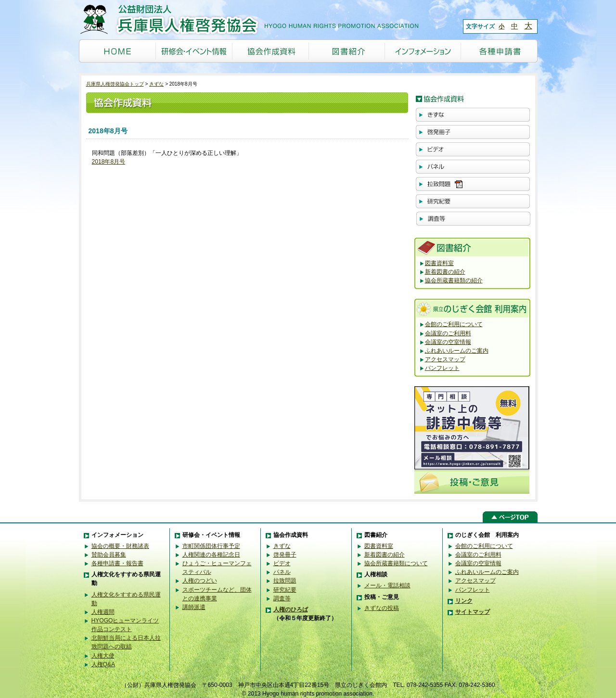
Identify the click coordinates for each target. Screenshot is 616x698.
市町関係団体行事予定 (211, 546)
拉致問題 (285, 581)
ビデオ (282, 563)
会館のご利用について (454, 324)
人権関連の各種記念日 (211, 555)
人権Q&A (103, 664)
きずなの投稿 (382, 608)
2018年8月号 (109, 162)
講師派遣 (194, 607)
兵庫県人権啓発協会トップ (115, 84)
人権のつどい (200, 581)
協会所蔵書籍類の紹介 (454, 280)
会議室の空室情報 (448, 342)
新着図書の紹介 (445, 272)
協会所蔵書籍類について (396, 563)
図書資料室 (439, 263)
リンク (464, 601)
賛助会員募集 (109, 555)
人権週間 (103, 612)
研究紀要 (285, 590)
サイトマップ (473, 612)
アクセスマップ (445, 359)
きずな (156, 84)
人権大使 (103, 656)
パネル (282, 572)
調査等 (282, 598)
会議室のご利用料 (448, 333)
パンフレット (442, 368)
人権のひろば (291, 609)
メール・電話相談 (387, 585)
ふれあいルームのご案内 (457, 351)
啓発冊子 (285, 555)
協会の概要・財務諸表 (120, 546)
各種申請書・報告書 (117, 563)
